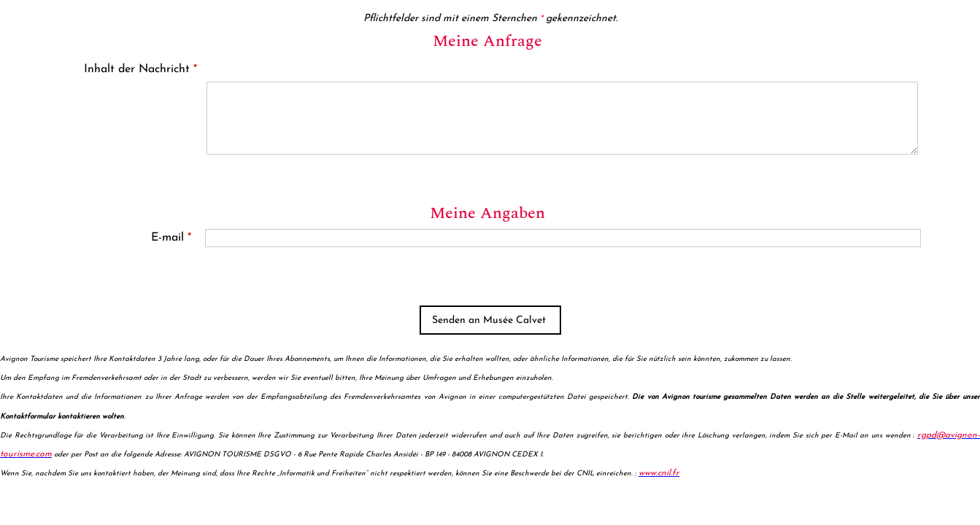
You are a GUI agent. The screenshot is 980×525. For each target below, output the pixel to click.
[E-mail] (563, 238)
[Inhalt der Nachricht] (562, 118)
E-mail (171, 238)
